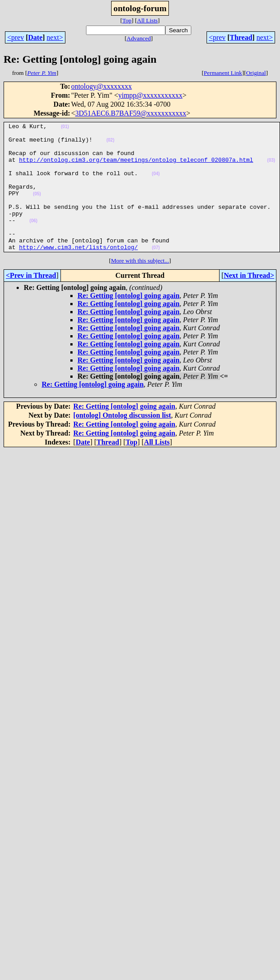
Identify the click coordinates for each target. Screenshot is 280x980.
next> (55, 37)
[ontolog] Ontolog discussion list (122, 441)
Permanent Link (223, 73)
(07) (156, 273)
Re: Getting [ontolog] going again (129, 321)
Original (256, 73)
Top (127, 20)
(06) (34, 241)
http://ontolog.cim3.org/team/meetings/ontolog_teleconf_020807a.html (136, 168)
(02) (110, 144)
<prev (15, 37)
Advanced (139, 38)
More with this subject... (140, 286)
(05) (37, 209)
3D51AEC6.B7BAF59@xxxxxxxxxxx (131, 113)
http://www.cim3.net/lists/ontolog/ (78, 272)
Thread (241, 37)
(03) (271, 168)
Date (35, 37)
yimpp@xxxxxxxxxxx (151, 95)
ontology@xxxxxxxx (102, 86)
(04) (156, 184)
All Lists (147, 20)
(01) (65, 128)
